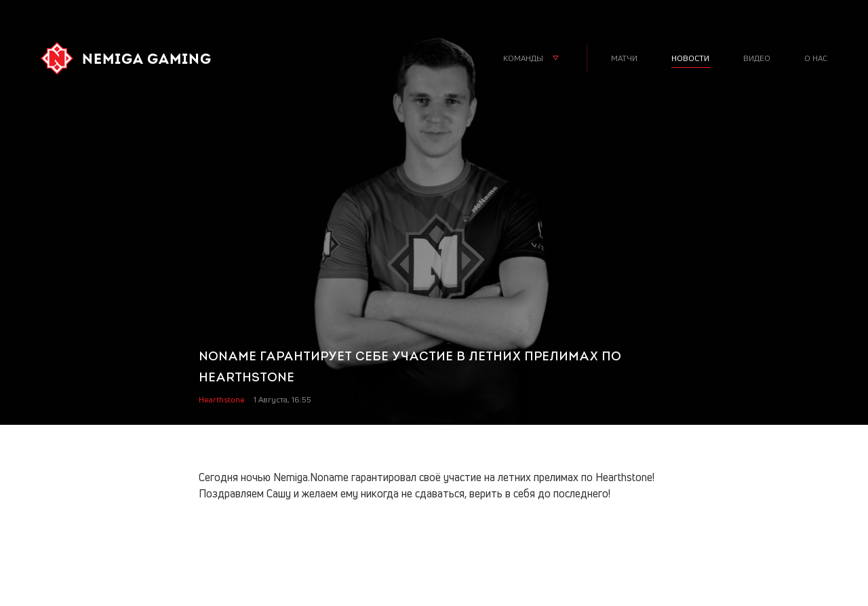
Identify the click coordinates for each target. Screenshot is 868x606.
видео (757, 58)
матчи (624, 58)
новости (690, 58)
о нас (816, 58)
